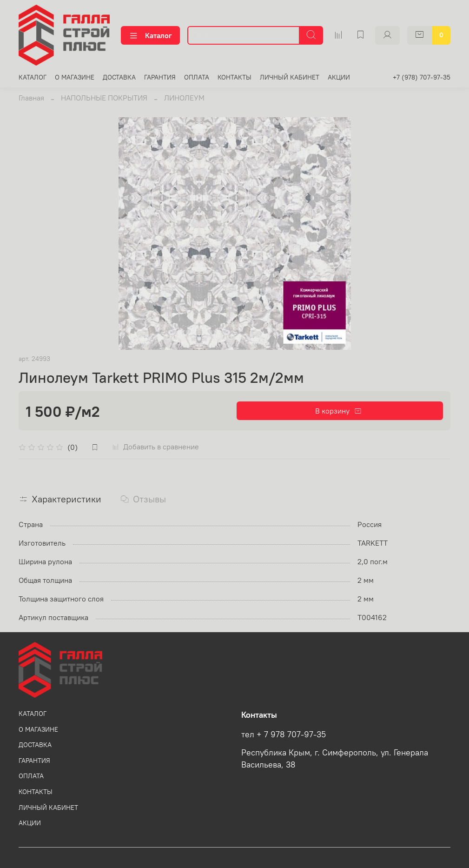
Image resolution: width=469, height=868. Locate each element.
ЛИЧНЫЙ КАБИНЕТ (290, 77)
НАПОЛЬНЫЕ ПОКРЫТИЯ (104, 98)
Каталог (150, 35)
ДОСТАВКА (119, 77)
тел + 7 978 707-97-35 (284, 734)
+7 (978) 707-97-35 (422, 77)
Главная (31, 98)
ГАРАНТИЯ (160, 77)
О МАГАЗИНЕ (75, 77)
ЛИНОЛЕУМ (184, 98)
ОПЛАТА (197, 77)
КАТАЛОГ (33, 77)
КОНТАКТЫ (234, 77)
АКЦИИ (339, 77)
